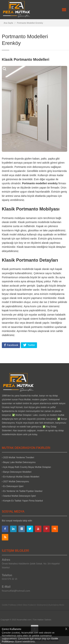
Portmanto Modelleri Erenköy (30, 23)
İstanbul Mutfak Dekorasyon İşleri (19, 496)
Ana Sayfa (8, 23)
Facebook (12, 345)
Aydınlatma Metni (56, 605)
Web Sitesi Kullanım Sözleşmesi (33, 605)
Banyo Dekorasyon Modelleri (17, 472)
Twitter (31, 345)
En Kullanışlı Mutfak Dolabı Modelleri (21, 477)
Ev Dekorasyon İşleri (13, 486)
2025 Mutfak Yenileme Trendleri (18, 458)
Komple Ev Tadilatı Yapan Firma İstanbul (22, 501)
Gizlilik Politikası (9, 605)
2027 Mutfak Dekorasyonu (15, 482)
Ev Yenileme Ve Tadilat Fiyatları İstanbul (22, 491)
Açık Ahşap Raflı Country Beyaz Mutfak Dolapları (26, 467)
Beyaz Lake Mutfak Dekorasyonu (19, 462)
